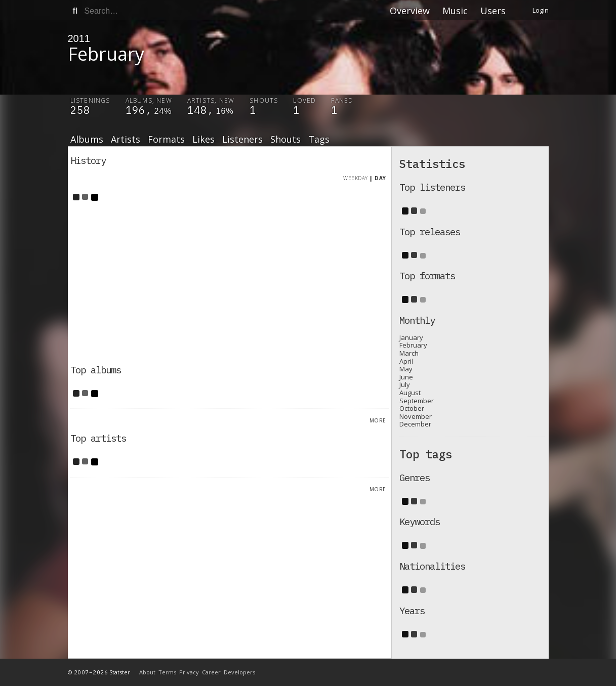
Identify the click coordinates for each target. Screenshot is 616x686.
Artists (126, 140)
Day (380, 178)
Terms (167, 672)
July (405, 384)
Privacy (189, 672)
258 (80, 110)
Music (455, 11)
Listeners (242, 140)
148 (197, 110)
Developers (239, 672)
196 (135, 110)
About (147, 672)
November (416, 416)
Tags (319, 140)
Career (211, 672)
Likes (203, 140)
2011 (79, 38)
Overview (410, 11)
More (378, 420)
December (415, 424)
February (413, 345)
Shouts (285, 140)
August (410, 393)
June (406, 377)
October (412, 408)
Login (541, 10)
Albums (87, 140)
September (417, 401)
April (406, 361)
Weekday (356, 178)
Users (493, 11)
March (409, 353)
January (411, 337)
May (406, 369)
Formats (166, 140)
